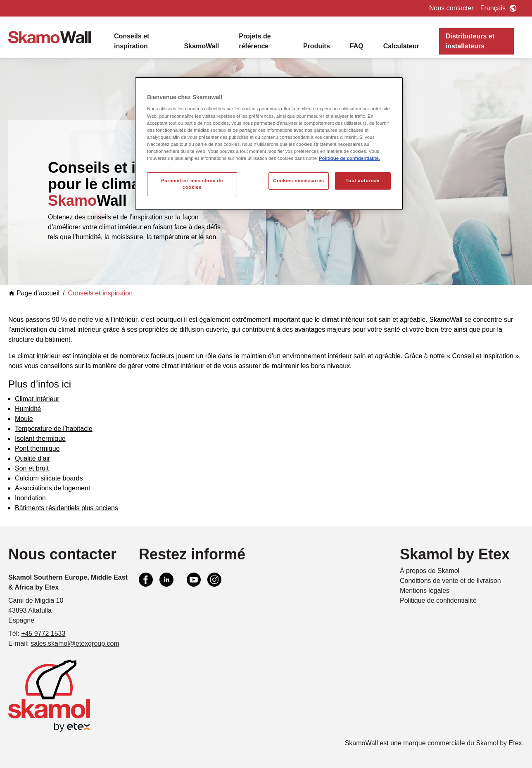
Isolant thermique (40, 439)
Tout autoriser (363, 181)
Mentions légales (425, 591)
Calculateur (401, 46)
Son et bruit (32, 468)
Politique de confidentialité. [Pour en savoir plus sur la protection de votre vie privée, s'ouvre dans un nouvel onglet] (349, 158)
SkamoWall (201, 46)
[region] (269, 144)
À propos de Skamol (430, 571)
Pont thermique (37, 448)
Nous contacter (451, 8)
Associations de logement (52, 488)
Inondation (30, 498)
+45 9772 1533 (43, 634)
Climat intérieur (37, 399)
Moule (24, 419)
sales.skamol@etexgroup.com (75, 643)
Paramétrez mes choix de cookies (192, 184)
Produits (317, 46)
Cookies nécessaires (298, 181)
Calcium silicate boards (49, 478)
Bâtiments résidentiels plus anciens (66, 508)
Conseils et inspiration (132, 41)
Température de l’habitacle (54, 429)
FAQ (357, 46)
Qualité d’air (32, 458)
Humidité (28, 409)
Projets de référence (255, 41)
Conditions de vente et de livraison (450, 581)
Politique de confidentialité (438, 600)
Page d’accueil (34, 293)
